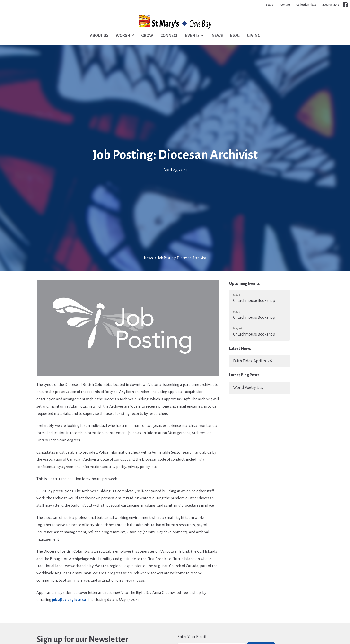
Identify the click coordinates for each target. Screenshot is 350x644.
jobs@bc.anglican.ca (69, 600)
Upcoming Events (245, 284)
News (217, 36)
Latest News (240, 349)
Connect (169, 36)
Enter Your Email (192, 637)
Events (195, 36)
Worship (125, 36)
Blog (235, 36)
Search (270, 5)
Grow (147, 36)
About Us (99, 36)
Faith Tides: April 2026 (253, 361)
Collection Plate (306, 5)
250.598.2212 (331, 5)
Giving (254, 36)
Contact (285, 5)
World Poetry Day (248, 388)
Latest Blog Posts (244, 375)
